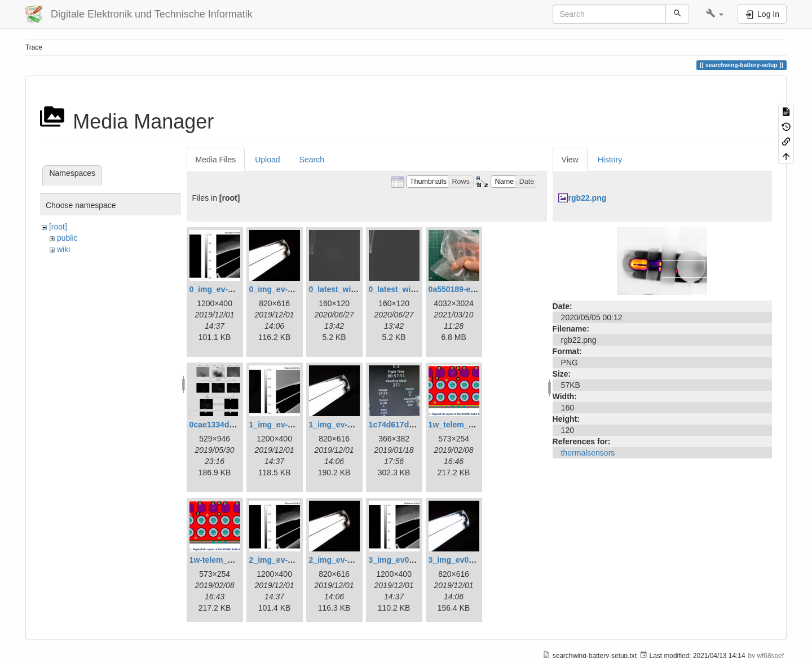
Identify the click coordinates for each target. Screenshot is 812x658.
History (610, 160)
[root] (58, 227)
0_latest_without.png (408, 289)
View (570, 160)
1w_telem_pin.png (463, 425)
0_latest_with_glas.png (352, 289)
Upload (267, 160)
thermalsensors (588, 453)
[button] (715, 14)
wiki (63, 249)
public (67, 238)
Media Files (216, 160)
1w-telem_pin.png (223, 560)
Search (312, 160)
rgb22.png (588, 198)
